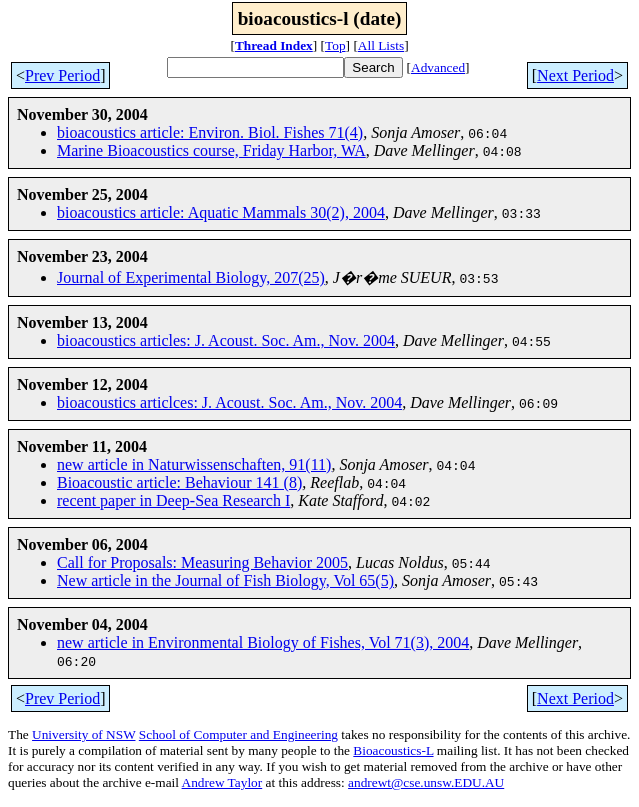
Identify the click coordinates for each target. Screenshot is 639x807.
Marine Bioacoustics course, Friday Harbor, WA (211, 150)
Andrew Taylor (222, 782)
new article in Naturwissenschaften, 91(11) (194, 464)
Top (335, 45)
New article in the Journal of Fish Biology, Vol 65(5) (225, 580)
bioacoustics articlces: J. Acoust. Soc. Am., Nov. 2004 (229, 402)
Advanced (438, 67)
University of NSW (83, 734)
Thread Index (274, 45)
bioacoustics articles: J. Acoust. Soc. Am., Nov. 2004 (226, 340)
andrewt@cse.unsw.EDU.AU (426, 782)
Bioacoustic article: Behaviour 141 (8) (179, 482)
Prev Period (62, 75)
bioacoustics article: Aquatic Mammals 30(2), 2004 (221, 212)
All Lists (381, 45)
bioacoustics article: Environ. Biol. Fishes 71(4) (210, 132)
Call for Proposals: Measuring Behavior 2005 (202, 562)
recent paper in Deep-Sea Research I (173, 500)
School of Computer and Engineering (238, 734)
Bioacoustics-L (393, 750)
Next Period (575, 75)
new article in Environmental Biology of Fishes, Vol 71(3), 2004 (263, 642)
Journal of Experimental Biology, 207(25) (191, 277)
